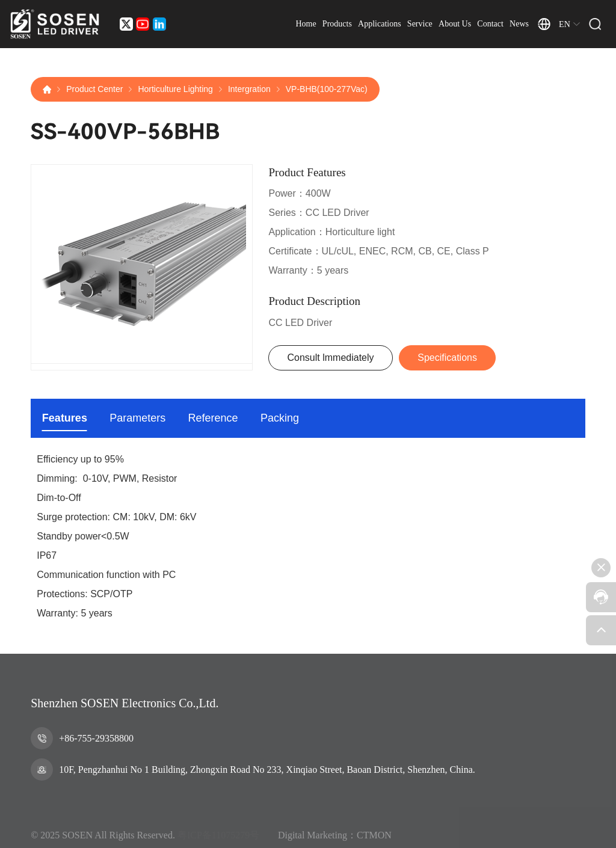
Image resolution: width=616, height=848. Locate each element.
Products (337, 24)
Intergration (249, 89)
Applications (380, 24)
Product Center (94, 89)
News (519, 24)
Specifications (447, 358)
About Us (455, 24)
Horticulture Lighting (175, 89)
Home (306, 24)
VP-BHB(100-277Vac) (327, 89)
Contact (490, 24)
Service (420, 24)
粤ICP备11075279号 (218, 843)
